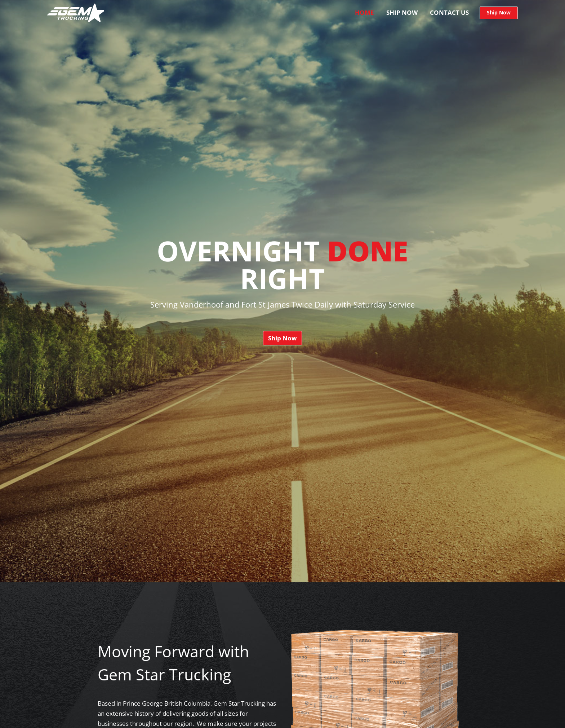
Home (364, 12)
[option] (282, 291)
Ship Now (402, 12)
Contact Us (449, 12)
